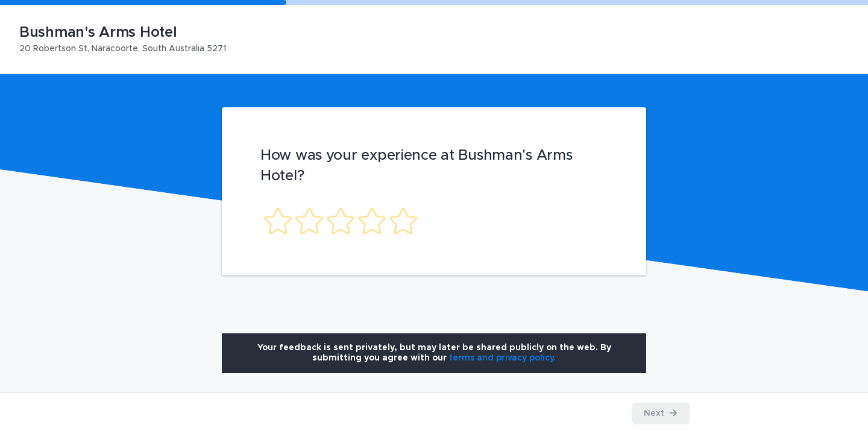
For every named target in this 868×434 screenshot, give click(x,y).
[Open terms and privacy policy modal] (502, 358)
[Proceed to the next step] (661, 414)
